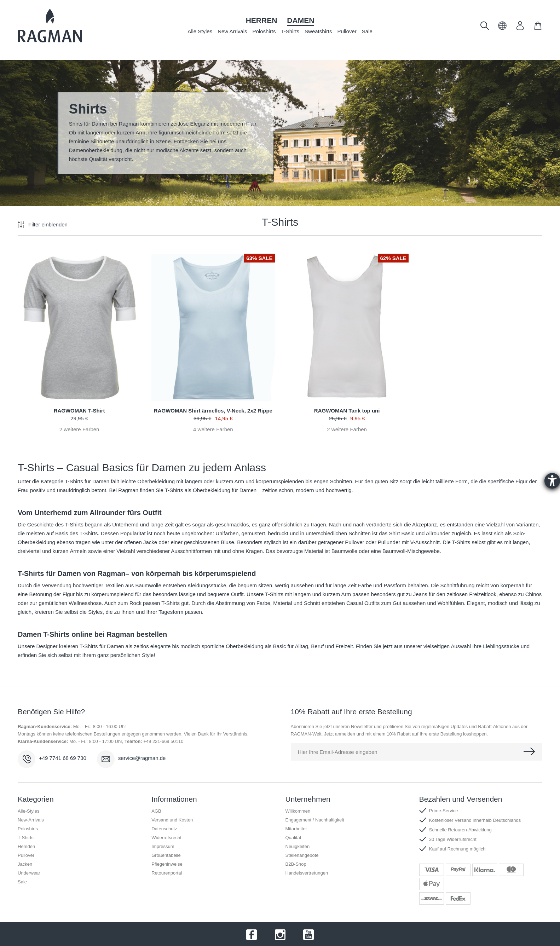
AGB (156, 811)
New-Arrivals (31, 820)
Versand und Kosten (172, 820)
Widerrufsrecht (166, 838)
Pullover (347, 31)
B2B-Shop (296, 864)
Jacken (25, 864)
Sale (367, 31)
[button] (503, 28)
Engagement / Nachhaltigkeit (315, 820)
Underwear (29, 873)
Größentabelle (166, 855)
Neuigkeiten (298, 846)
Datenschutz (164, 829)
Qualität (293, 838)
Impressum (163, 846)
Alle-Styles (28, 811)
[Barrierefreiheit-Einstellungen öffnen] (552, 481)
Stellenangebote (302, 855)
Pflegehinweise (167, 864)
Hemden (26, 846)
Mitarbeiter (296, 829)
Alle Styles (200, 31)
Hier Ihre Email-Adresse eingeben (338, 752)
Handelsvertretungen (307, 873)
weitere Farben (79, 429)
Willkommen (298, 811)
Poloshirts (264, 31)
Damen (301, 20)
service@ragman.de (142, 758)
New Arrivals (232, 31)
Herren (262, 20)
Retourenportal (167, 873)
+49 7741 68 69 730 (63, 758)
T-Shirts (290, 31)
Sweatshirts (318, 31)
